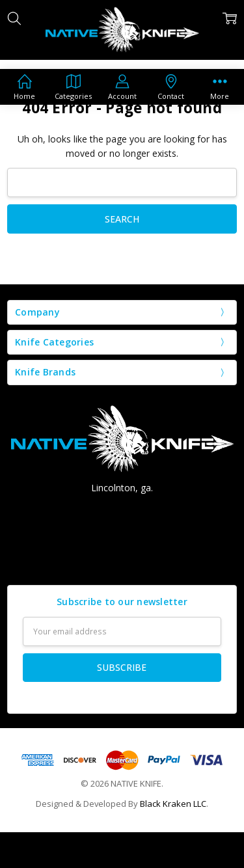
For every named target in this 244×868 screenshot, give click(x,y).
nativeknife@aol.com (122, 535)
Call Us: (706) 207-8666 (122, 511)
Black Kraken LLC (173, 804)
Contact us (122, 559)
